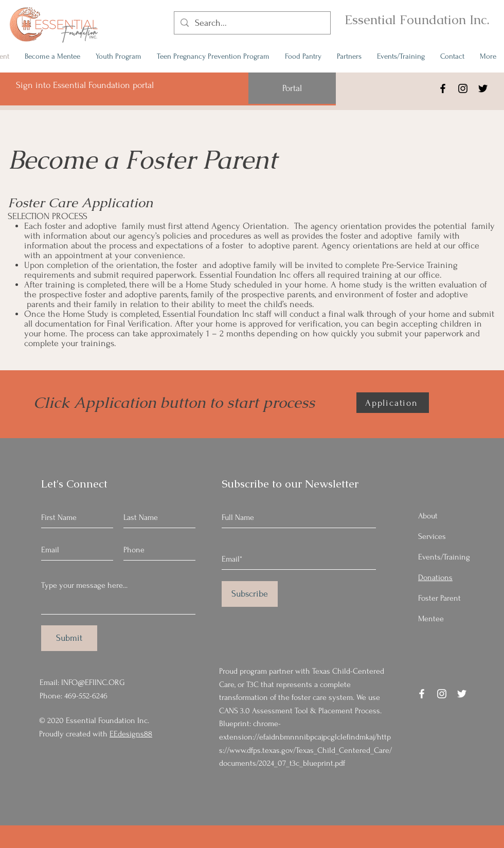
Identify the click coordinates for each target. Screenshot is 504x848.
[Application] (393, 403)
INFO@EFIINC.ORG (93, 682)
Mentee (431, 619)
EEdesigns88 (131, 734)
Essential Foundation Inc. (417, 20)
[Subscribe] (250, 594)
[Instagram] (463, 88)
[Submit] (69, 638)
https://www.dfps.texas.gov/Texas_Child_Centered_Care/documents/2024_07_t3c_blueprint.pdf (305, 750)
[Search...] (252, 23)
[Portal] (292, 88)
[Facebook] (443, 88)
